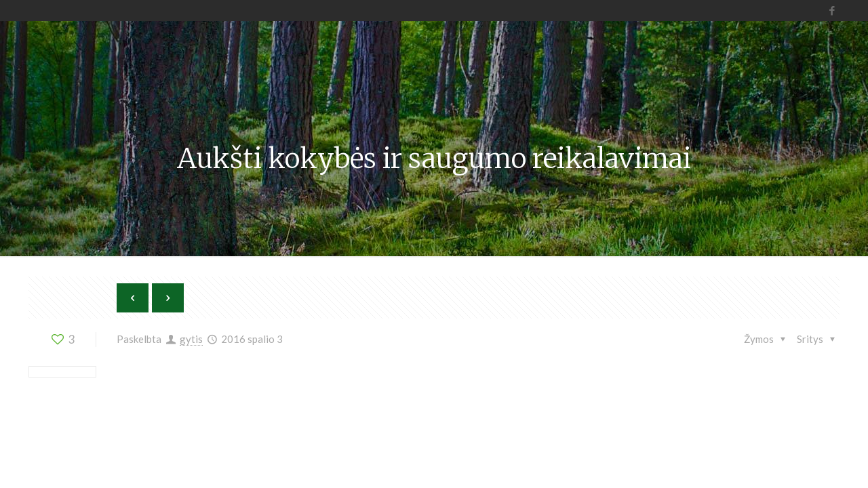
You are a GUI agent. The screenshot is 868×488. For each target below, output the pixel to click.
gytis (191, 339)
